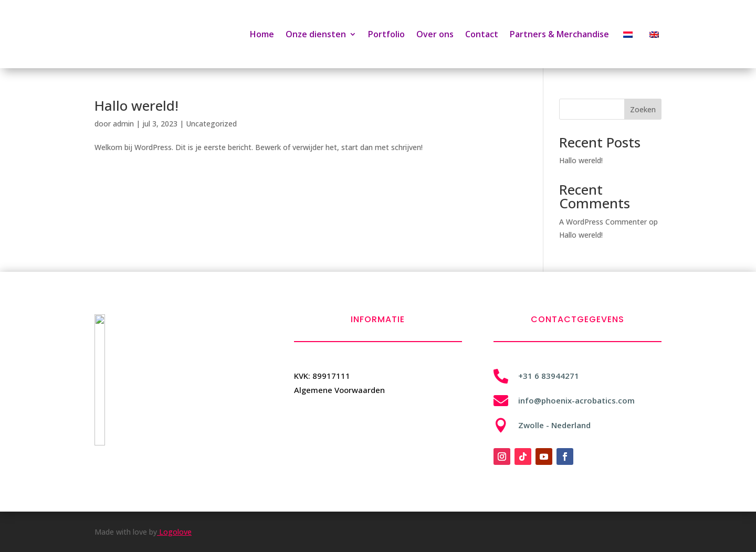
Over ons (435, 34)
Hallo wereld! (136, 105)
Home (262, 34)
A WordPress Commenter (603, 222)
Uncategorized (211, 124)
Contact (482, 34)
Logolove (174, 532)
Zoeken (643, 109)
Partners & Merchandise (559, 34)
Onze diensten (316, 34)
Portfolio (386, 34)
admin (123, 124)
